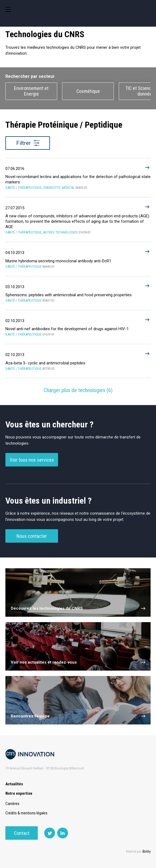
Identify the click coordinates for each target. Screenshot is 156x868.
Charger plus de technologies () (78, 390)
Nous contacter (32, 536)
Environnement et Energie (31, 91)
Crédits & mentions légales (26, 813)
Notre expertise (19, 793)
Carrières (12, 804)
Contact (22, 833)
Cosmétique (88, 91)
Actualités (14, 784)
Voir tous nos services (32, 460)
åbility (146, 851)
